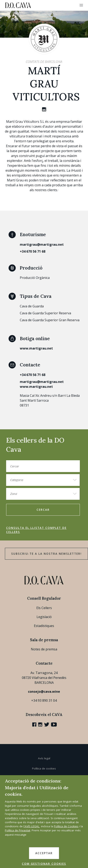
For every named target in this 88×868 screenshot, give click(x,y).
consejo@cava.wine (44, 692)
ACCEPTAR (44, 853)
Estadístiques (44, 626)
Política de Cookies (66, 826)
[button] (81, 5)
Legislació (44, 617)
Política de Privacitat (18, 830)
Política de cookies (44, 768)
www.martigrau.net (36, 348)
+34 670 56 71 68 (33, 251)
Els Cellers (44, 608)
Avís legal (44, 758)
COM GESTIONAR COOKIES (44, 864)
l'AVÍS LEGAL (31, 826)
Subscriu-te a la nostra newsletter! (46, 554)
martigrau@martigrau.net (42, 244)
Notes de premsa (44, 649)
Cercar (43, 510)
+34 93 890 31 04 (44, 700)
